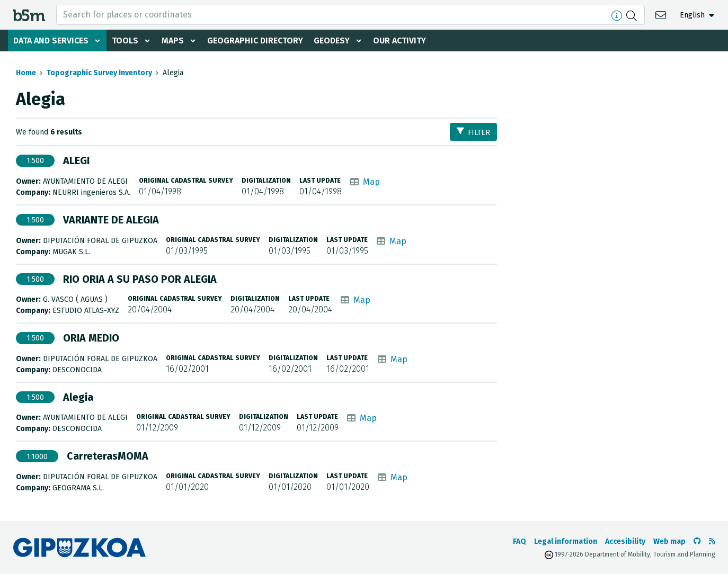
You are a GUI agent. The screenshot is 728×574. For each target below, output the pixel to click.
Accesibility (625, 541)
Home (26, 73)
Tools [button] (125, 41)
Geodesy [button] (332, 41)
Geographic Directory (255, 41)
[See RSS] (712, 541)
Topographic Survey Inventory (99, 73)
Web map (669, 541)
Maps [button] (173, 41)
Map (371, 182)
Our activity (399, 41)
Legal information (566, 541)
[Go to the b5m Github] (697, 541)
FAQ (520, 541)
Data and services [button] (51, 41)
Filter (473, 132)
